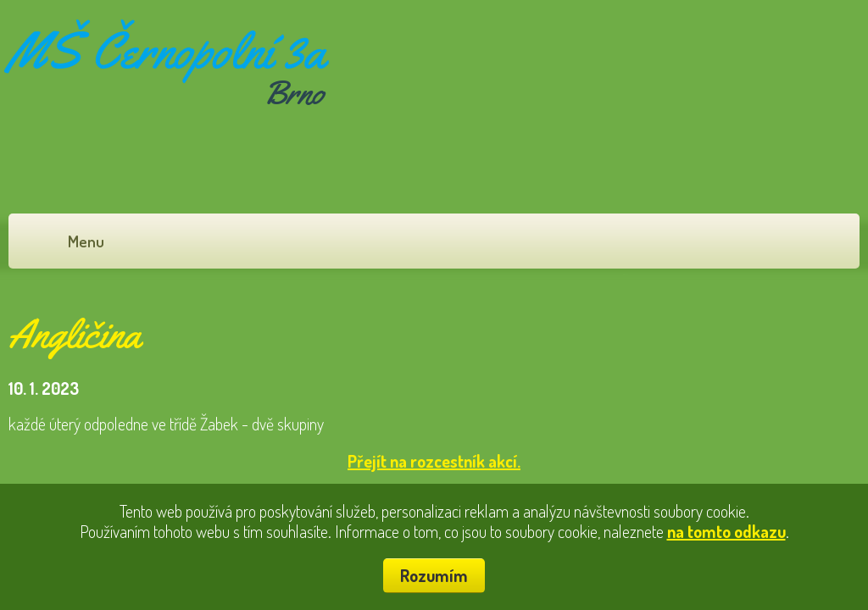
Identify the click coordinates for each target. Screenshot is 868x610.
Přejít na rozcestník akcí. (434, 461)
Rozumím (434, 575)
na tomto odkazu (726, 531)
